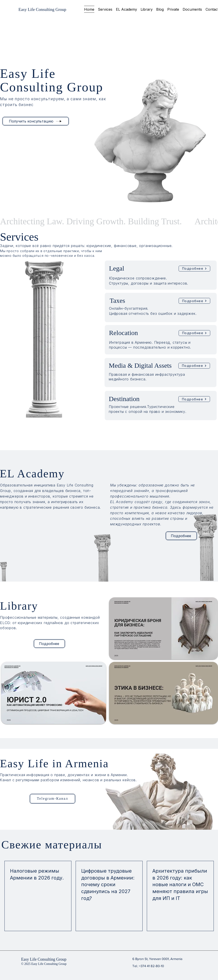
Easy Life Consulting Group (44, 959)
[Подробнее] (194, 269)
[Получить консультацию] (36, 121)
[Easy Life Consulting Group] (42, 10)
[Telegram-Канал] (52, 799)
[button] (105, 9)
